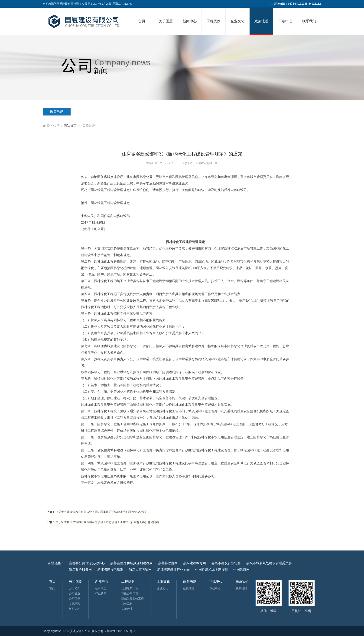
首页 (142, 21)
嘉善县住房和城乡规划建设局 (131, 563)
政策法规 (261, 21)
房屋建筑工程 (130, 588)
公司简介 (75, 588)
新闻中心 (190, 21)
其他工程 (127, 604)
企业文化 (237, 21)
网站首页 (70, 126)
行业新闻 (101, 593)
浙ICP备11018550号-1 (120, 631)
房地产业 (127, 609)
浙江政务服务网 (80, 570)
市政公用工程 (130, 593)
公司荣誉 (75, 599)
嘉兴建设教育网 (195, 563)
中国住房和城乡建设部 (211, 570)
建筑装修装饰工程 (133, 599)
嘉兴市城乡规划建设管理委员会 (269, 563)
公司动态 (101, 588)
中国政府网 (241, 570)
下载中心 (285, 21)
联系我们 (309, 21)
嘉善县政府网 (168, 563)
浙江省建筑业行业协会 (173, 570)
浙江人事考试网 (140, 570)
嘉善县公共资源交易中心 (87, 563)
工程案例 (214, 21)
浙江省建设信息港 (110, 570)
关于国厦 (166, 21)
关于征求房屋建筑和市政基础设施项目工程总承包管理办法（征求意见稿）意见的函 (107, 522)
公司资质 (75, 593)
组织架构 (75, 609)
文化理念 (75, 604)
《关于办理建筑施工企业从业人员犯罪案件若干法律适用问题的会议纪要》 (102, 512)
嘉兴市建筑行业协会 (226, 563)
